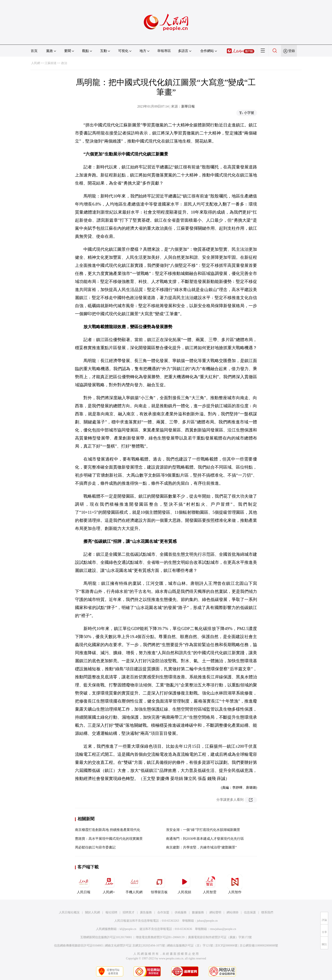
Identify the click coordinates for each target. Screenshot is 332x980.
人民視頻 (184, 884)
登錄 (292, 51)
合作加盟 (163, 912)
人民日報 (84, 884)
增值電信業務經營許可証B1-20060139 (160, 937)
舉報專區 (164, 51)
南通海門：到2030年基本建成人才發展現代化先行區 (205, 839)
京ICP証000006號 (226, 946)
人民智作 (235, 884)
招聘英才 (129, 912)
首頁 (34, 51)
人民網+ (109, 884)
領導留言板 (159, 884)
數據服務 (198, 912)
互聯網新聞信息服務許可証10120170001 (106, 937)
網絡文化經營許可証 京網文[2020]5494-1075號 (135, 946)
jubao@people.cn (207, 921)
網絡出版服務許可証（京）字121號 (190, 946)
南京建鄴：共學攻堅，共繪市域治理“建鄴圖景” (201, 847)
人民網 (36, 63)
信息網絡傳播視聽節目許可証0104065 (78, 946)
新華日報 (188, 106)
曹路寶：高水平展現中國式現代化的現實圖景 (109, 839)
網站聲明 (215, 912)
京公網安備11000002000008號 (259, 946)
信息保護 (250, 912)
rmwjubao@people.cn (223, 929)
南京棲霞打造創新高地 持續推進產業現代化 (108, 830)
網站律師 (232, 912)
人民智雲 (210, 884)
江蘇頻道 (51, 63)
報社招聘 (111, 912)
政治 (64, 63)
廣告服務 (146, 912)
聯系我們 (267, 912)
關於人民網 (93, 912)
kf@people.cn (128, 929)
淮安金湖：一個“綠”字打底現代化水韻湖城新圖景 (203, 830)
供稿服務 (181, 912)
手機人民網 (134, 884)
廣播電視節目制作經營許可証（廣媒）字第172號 (220, 937)
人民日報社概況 (69, 912)
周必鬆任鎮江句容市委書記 (95, 847)
